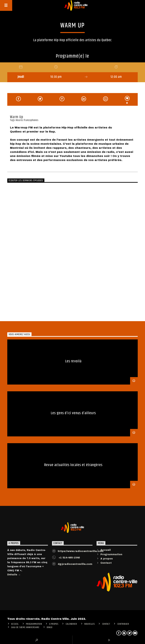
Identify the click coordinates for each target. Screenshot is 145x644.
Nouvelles (90, 624)
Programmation (111, 554)
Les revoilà (73, 361)
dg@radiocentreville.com (75, 564)
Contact (106, 563)
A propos (107, 559)
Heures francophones (27, 120)
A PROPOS (54, 624)
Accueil (106, 550)
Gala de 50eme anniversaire (25, 627)
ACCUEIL (15, 624)
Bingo (50, 627)
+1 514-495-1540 (69, 558)
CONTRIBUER (123, 624)
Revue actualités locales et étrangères (73, 465)
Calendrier (71, 624)
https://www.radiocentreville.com (81, 551)
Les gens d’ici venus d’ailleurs (73, 413)
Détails (14, 575)
